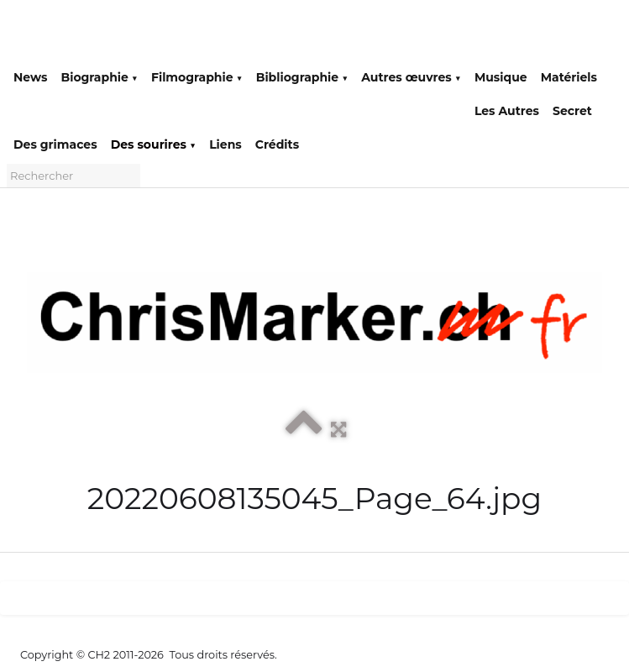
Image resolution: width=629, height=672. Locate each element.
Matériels (569, 77)
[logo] (26, 35)
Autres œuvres (411, 77)
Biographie (99, 77)
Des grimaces (55, 144)
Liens (225, 144)
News (30, 77)
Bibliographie (302, 77)
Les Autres (507, 111)
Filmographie (197, 77)
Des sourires (154, 144)
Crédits (277, 144)
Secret (572, 111)
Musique (501, 77)
